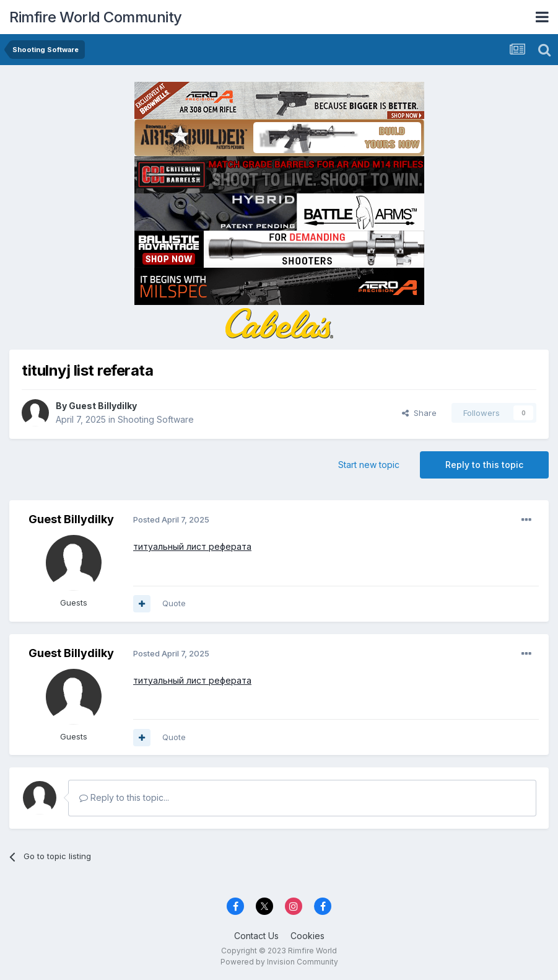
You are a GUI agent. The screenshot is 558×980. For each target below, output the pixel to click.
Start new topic (369, 465)
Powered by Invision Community (279, 962)
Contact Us (256, 936)
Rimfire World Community (96, 17)
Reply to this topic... (124, 797)
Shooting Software (156, 419)
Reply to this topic (484, 465)
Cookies (307, 936)
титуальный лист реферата (192, 546)
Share (419, 413)
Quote (174, 603)
